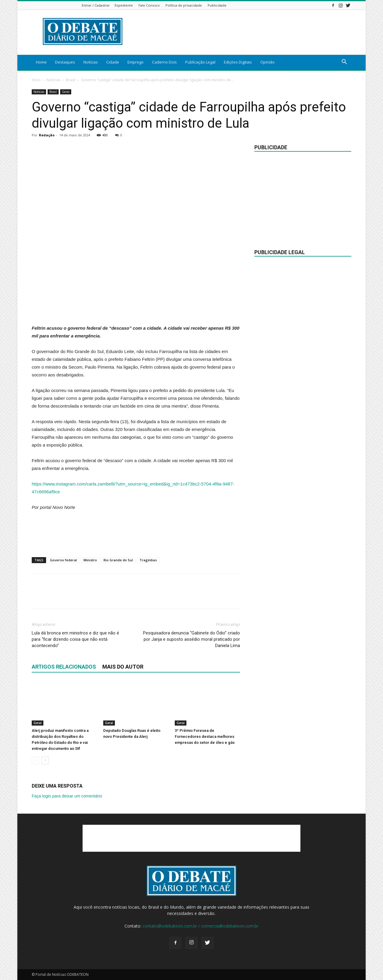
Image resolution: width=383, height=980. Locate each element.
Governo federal (63, 560)
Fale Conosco (149, 5)
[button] (344, 62)
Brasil (71, 80)
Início (36, 80)
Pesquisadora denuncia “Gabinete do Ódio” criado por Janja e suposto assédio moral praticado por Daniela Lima (191, 639)
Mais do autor (123, 667)
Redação (47, 135)
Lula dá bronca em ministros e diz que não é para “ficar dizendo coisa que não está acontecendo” (75, 639)
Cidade (113, 62)
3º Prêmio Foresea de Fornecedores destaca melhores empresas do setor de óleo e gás (205, 736)
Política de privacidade (184, 5)
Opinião (268, 62)
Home (41, 62)
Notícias (91, 62)
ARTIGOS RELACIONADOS (64, 667)
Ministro (90, 560)
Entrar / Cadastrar (96, 5)
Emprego (136, 62)
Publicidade (217, 5)
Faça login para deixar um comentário (67, 796)
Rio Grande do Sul (118, 560)
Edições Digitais (238, 62)
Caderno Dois (164, 62)
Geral (66, 92)
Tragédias (148, 560)
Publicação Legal (200, 62)
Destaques (65, 62)
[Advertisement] (136, 309)
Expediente (124, 5)
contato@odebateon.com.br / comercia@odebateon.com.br (200, 926)
